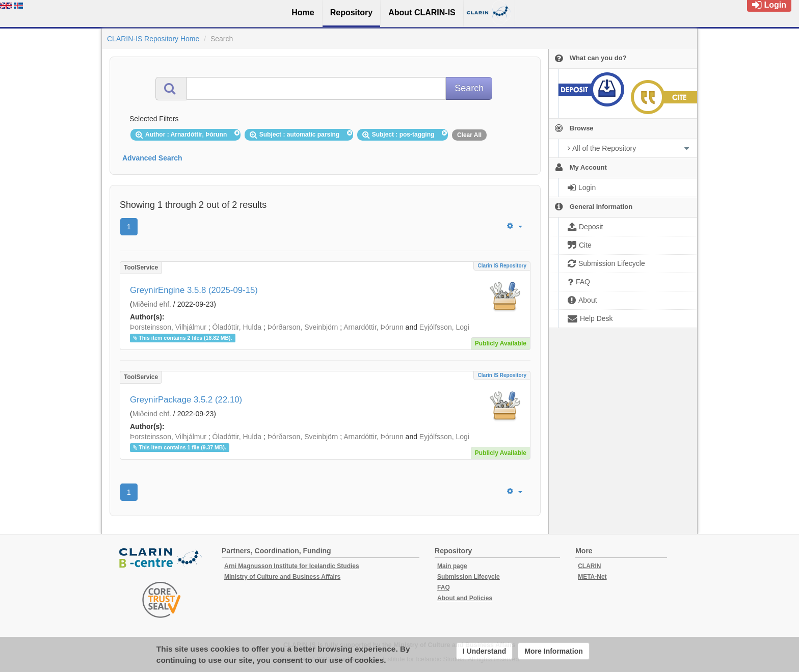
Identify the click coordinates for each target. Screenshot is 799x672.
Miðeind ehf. (152, 304)
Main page (452, 566)
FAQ (444, 587)
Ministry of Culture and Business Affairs (282, 577)
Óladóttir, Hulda (237, 327)
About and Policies (465, 598)
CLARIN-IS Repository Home (153, 39)
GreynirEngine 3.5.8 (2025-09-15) (194, 290)
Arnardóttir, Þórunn (374, 327)
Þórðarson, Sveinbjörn (303, 327)
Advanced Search (152, 158)
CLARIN (589, 566)
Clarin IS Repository (502, 266)
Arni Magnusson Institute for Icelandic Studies (292, 566)
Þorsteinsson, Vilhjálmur (168, 327)
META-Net (592, 577)
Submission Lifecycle (469, 577)
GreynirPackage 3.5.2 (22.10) (186, 400)
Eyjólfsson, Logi (444, 327)
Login (769, 5)
